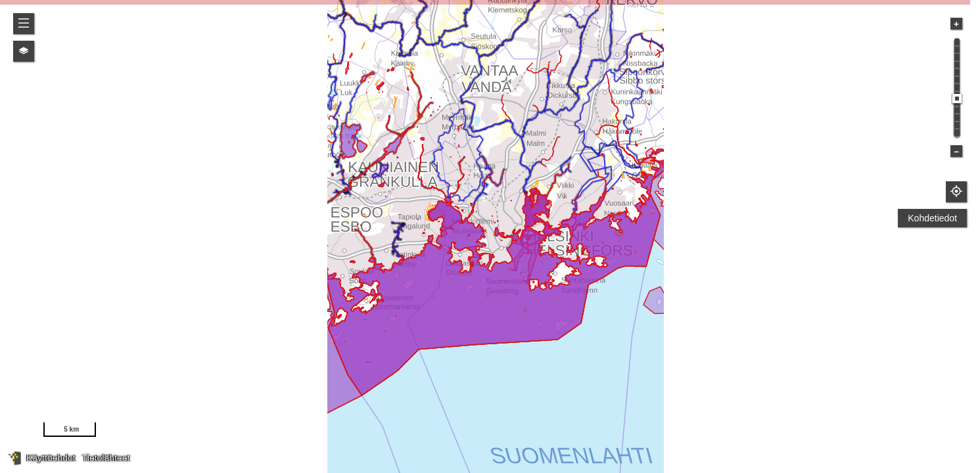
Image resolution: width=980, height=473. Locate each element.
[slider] (957, 99)
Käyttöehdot (51, 458)
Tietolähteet (106, 458)
